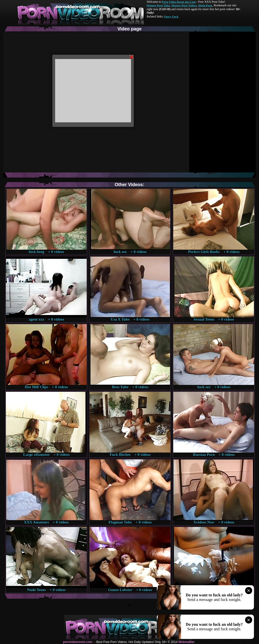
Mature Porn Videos (184, 5)
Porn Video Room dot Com (179, 2)
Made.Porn (205, 5)
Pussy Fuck (171, 16)
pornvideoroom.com (78, 642)
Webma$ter (186, 642)
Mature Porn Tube (158, 5)
